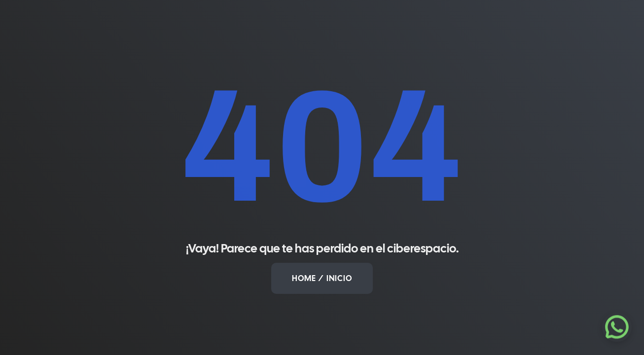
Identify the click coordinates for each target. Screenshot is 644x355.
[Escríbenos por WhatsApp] (617, 327)
